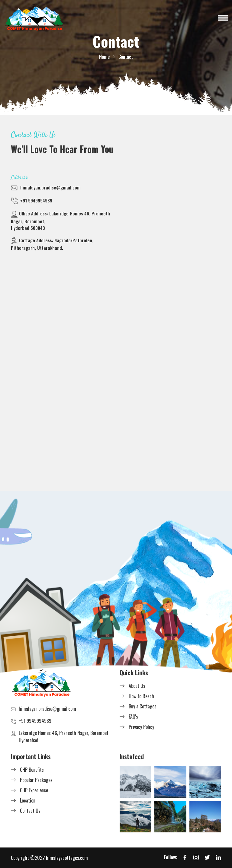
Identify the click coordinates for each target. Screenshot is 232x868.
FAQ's (133, 717)
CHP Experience (34, 790)
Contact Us (30, 811)
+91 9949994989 (36, 200)
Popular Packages (36, 780)
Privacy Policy (141, 727)
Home (104, 57)
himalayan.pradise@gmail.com (50, 187)
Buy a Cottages (143, 706)
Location (28, 800)
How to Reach (141, 696)
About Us (137, 686)
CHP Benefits (32, 770)
